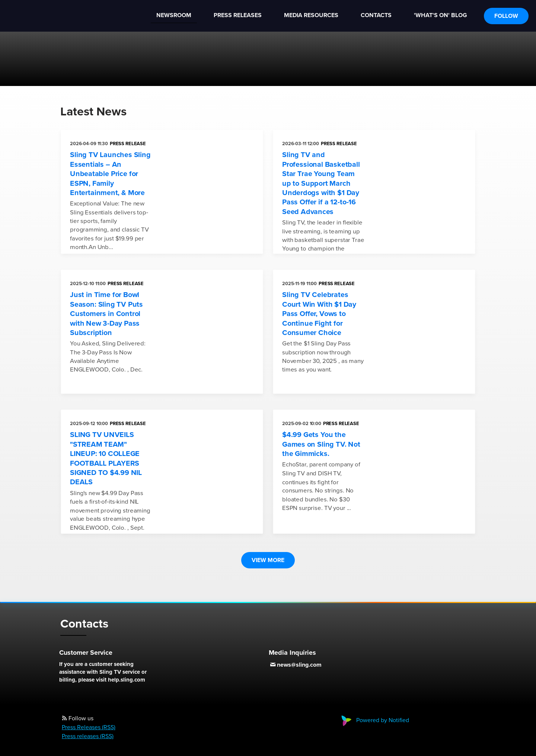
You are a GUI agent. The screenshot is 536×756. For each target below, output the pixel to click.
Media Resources (311, 15)
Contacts (376, 15)
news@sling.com (299, 665)
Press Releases (238, 15)
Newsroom (174, 15)
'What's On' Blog (441, 15)
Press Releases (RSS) (89, 727)
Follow (506, 16)
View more (268, 560)
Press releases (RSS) (88, 736)
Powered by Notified (374, 720)
